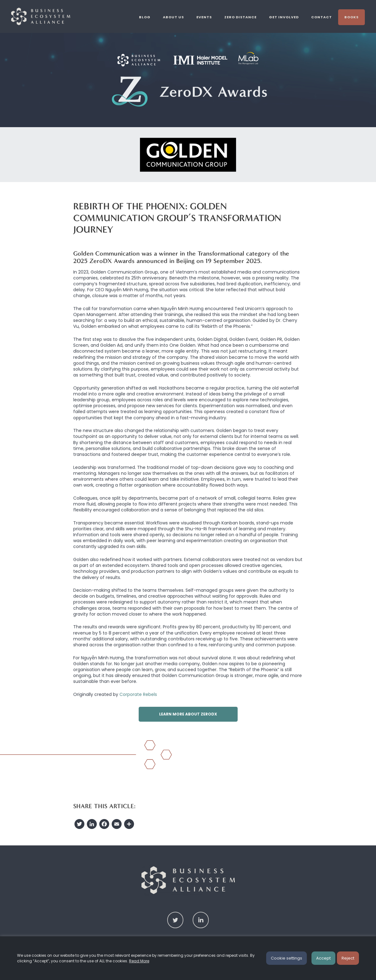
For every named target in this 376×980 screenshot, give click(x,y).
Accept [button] (323, 958)
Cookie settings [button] (286, 958)
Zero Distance (240, 17)
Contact (322, 17)
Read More (139, 961)
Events (204, 17)
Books (351, 17)
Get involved (284, 17)
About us (173, 17)
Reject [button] (348, 958)
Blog (145, 17)
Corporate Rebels (138, 694)
